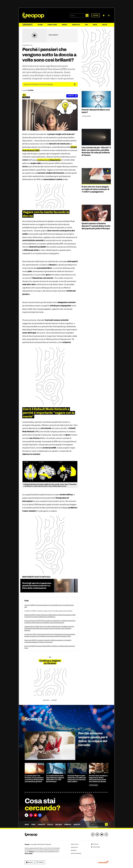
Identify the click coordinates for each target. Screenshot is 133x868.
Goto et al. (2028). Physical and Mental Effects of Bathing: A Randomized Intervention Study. (50, 647)
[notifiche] (104, 15)
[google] (40, 862)
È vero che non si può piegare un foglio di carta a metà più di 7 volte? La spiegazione (95, 189)
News (27, 825)
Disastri (77, 825)
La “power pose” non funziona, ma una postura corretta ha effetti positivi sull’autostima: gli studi (34, 779)
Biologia (59, 825)
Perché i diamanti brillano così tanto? (96, 111)
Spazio (95, 25)
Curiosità (41, 825)
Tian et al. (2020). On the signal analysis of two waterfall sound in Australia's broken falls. (49, 606)
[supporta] (96, 15)
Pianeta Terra (52, 25)
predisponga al (49, 160)
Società (104, 25)
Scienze (40, 25)
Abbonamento (28, 25)
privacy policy (75, 844)
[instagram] (97, 834)
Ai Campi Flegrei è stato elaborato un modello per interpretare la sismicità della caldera (77, 779)
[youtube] (102, 834)
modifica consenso (76, 853)
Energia (65, 25)
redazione (74, 850)
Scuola (50, 825)
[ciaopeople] (103, 862)
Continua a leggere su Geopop (50, 662)
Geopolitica (76, 25)
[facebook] (106, 834)
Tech (86, 25)
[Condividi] (72, 96)
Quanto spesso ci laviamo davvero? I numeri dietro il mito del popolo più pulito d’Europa (96, 226)
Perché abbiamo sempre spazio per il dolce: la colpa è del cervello (93, 739)
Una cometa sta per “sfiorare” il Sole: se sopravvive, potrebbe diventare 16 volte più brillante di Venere (96, 151)
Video (33, 825)
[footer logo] (43, 835)
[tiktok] (93, 834)
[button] (109, 15)
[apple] (30, 862)
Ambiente (68, 825)
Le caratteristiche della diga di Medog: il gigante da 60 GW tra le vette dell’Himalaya (55, 779)
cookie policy (74, 847)
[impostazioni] (95, 847)
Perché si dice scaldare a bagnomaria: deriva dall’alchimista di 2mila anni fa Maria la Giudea (98, 779)
